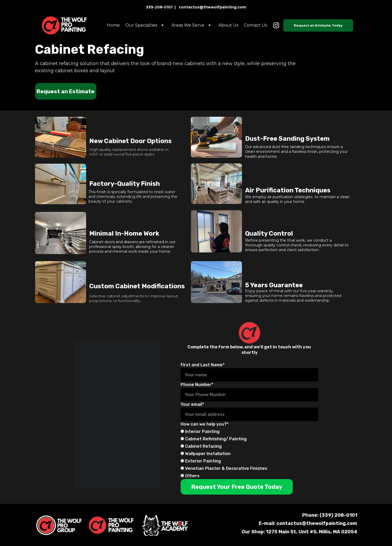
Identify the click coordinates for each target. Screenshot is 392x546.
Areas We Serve (188, 25)
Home (113, 25)
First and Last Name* (203, 365)
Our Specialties (141, 25)
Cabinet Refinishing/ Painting (214, 439)
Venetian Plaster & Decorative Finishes (224, 468)
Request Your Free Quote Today (237, 487)
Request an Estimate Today (318, 25)
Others (190, 476)
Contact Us (255, 25)
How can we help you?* (205, 424)
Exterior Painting (201, 461)
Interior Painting (200, 432)
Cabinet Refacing (201, 446)
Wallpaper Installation (206, 454)
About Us (228, 25)
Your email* (192, 404)
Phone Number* (197, 385)
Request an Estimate (66, 91)
